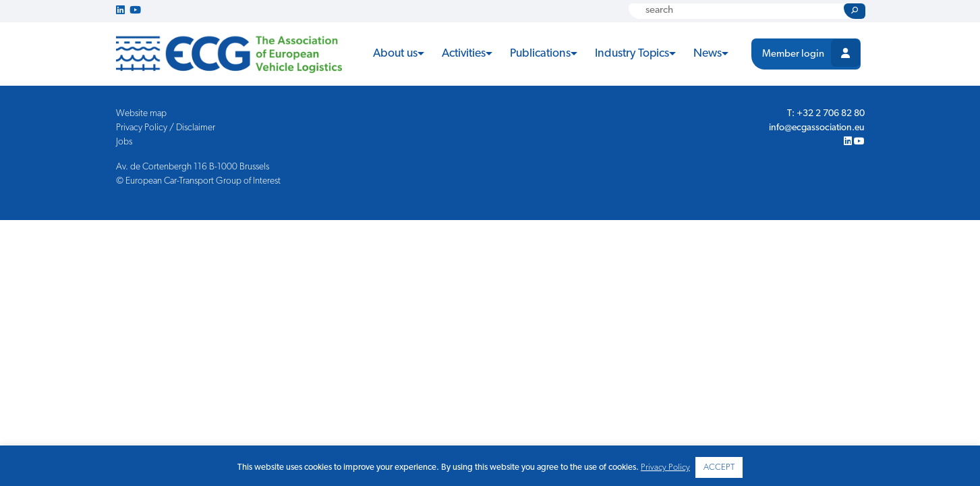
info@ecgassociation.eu (817, 128)
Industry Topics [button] (632, 54)
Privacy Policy (665, 467)
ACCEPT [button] (719, 467)
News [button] (708, 54)
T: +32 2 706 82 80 (826, 114)
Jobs (124, 142)
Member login (793, 54)
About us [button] (395, 54)
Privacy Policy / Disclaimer (166, 128)
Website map (141, 114)
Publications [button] (540, 54)
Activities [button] (464, 54)
